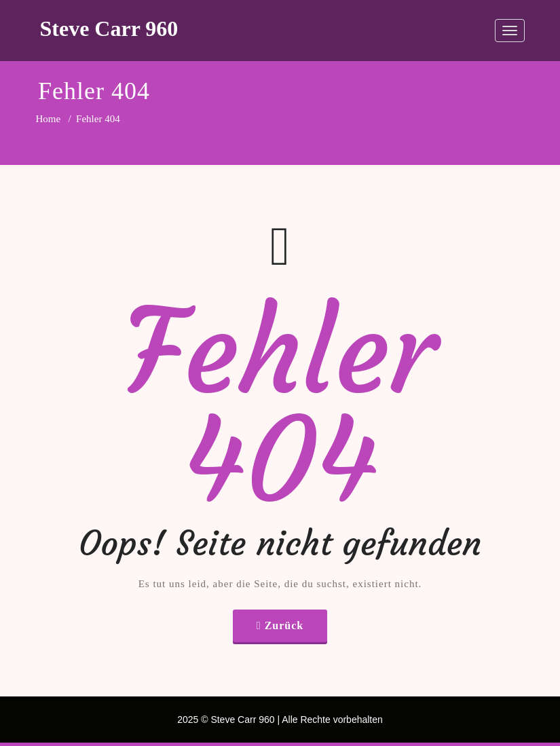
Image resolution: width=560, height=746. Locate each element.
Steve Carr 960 (109, 29)
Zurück (284, 626)
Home (49, 119)
